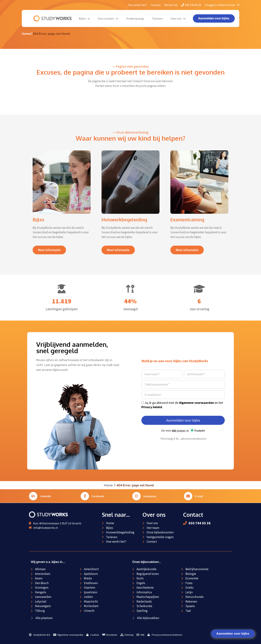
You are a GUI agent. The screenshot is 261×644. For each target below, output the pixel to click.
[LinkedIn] (33, 496)
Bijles (84, 18)
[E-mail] (188, 496)
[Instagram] (136, 496)
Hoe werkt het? (137, 5)
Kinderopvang (135, 18)
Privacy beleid (152, 407)
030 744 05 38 (191, 5)
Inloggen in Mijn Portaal (222, 5)
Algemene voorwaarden (196, 403)
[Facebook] (85, 496)
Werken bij (171, 5)
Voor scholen (108, 18)
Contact (156, 5)
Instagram (150, 496)
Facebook (98, 496)
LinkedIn (45, 496)
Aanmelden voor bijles (233, 634)
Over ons (178, 18)
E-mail (199, 496)
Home (26, 34)
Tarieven (157, 18)
